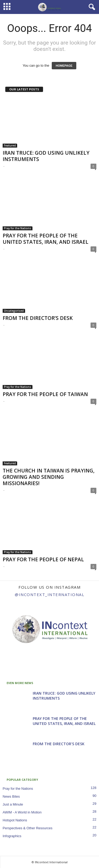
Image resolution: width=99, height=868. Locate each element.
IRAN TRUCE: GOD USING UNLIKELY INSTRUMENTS (46, 156)
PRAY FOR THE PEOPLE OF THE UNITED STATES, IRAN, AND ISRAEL (46, 239)
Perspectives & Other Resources (28, 828)
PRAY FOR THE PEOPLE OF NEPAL (43, 559)
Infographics (12, 836)
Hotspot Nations (15, 820)
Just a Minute (13, 804)
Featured (10, 145)
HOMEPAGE (64, 66)
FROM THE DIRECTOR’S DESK (38, 318)
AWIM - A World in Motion (22, 812)
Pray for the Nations (18, 228)
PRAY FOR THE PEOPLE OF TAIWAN (45, 394)
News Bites (11, 796)
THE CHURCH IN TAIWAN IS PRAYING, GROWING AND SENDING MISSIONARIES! (49, 477)
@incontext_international (49, 594)
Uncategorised (14, 311)
